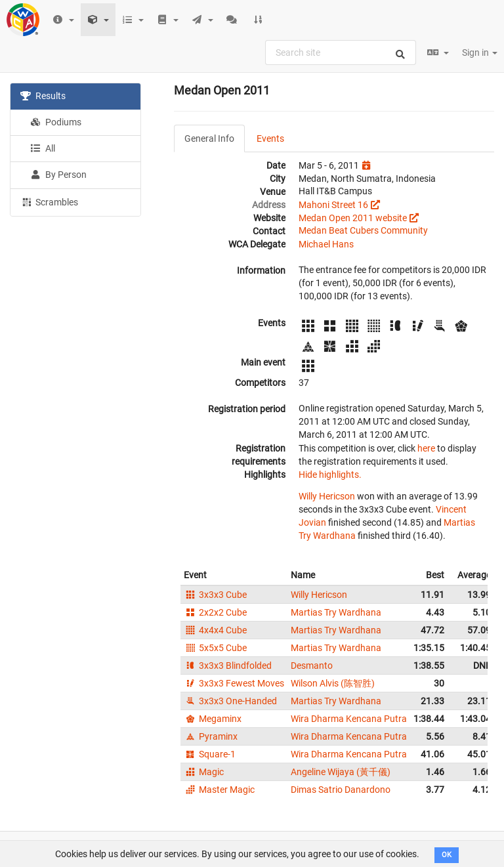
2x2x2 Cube (215, 612)
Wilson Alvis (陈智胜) (333, 683)
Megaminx (213, 719)
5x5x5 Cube (215, 648)
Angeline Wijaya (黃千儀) (341, 772)
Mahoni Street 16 (333, 205)
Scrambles (49, 201)
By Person (58, 175)
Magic (204, 772)
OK (447, 855)
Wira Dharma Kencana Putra (349, 719)
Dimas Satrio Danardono (341, 790)
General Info (209, 138)
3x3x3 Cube (215, 595)
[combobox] (341, 53)
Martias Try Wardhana (336, 612)
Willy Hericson (327, 496)
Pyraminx (211, 736)
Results (43, 96)
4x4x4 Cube (215, 630)
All (43, 148)
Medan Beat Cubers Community (363, 230)
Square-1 (210, 754)
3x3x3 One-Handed (230, 701)
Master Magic (219, 790)
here (426, 448)
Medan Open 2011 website (353, 218)
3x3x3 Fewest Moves (234, 683)
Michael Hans (326, 244)
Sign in (480, 53)
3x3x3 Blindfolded (228, 666)
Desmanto (312, 666)
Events (270, 138)
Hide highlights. (330, 475)
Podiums (56, 122)
